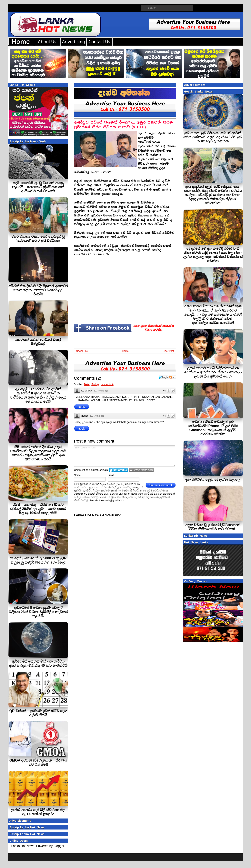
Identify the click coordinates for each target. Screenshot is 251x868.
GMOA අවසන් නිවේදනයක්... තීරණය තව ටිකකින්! (38, 762)
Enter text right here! (125, 456)
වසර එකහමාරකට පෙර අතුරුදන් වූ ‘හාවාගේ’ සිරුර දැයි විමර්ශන (38, 239)
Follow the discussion (172, 377)
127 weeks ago (101, 391)
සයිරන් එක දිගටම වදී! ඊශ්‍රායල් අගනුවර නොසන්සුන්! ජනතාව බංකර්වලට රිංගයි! (38, 290)
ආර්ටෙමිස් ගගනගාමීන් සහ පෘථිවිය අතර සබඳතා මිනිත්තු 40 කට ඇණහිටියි (38, 663)
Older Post (168, 351)
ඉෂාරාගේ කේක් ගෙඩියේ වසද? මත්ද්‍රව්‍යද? (38, 342)
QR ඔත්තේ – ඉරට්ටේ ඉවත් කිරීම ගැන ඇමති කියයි (38, 713)
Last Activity (107, 384)
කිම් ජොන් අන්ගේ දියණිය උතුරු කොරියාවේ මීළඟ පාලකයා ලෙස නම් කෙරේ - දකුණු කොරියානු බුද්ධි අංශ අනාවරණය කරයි (38, 453)
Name (77, 475)
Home (125, 351)
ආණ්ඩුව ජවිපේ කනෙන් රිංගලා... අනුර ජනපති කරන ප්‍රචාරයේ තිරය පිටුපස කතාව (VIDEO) (123, 125)
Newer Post (82, 351)
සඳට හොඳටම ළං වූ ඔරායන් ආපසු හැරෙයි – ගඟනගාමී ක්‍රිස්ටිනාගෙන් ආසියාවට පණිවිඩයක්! (38, 187)
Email (111, 475)
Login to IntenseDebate (119, 470)
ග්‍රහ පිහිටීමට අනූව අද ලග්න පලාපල (213, 479)
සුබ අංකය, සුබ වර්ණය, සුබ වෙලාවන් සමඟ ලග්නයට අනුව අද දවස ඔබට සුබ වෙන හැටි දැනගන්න (213, 137)
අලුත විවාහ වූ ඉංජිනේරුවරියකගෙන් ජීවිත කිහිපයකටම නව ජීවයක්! (213, 527)
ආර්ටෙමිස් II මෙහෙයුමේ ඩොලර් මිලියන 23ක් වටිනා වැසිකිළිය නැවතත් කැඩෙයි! (38, 612)
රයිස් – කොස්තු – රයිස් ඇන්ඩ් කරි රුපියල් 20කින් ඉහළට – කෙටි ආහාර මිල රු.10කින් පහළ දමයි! (38, 509)
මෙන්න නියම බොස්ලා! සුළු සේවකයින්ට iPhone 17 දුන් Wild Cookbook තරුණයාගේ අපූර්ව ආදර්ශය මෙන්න (213, 428)
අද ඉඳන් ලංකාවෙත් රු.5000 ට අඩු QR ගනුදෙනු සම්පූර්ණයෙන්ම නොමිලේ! (38, 560)
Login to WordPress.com (141, 470)
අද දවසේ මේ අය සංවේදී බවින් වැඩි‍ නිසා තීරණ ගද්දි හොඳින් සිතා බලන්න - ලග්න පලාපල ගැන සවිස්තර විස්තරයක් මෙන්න (213, 255)
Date (87, 384)
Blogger (59, 846)
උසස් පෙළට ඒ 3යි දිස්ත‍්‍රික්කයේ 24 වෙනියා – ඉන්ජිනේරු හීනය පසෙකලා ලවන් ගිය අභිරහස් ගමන (213, 372)
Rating (95, 384)
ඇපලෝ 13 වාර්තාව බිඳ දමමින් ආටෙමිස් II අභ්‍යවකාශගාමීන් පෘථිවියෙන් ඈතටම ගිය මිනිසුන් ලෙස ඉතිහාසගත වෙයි (38, 395)
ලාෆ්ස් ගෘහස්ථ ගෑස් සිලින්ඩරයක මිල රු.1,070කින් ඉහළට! (38, 812)
